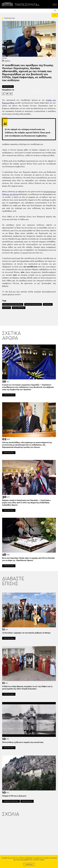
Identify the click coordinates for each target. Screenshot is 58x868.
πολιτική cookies (39, 860)
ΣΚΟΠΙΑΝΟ (7, 308)
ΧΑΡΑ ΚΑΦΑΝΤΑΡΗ (19, 308)
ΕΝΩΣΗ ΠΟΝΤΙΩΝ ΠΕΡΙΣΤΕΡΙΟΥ (13, 304)
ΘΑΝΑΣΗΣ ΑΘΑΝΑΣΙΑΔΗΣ (33, 304)
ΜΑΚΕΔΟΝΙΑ (48, 304)
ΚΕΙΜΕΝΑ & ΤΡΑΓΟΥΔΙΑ (11, 801)
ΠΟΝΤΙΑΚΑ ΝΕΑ (8, 87)
